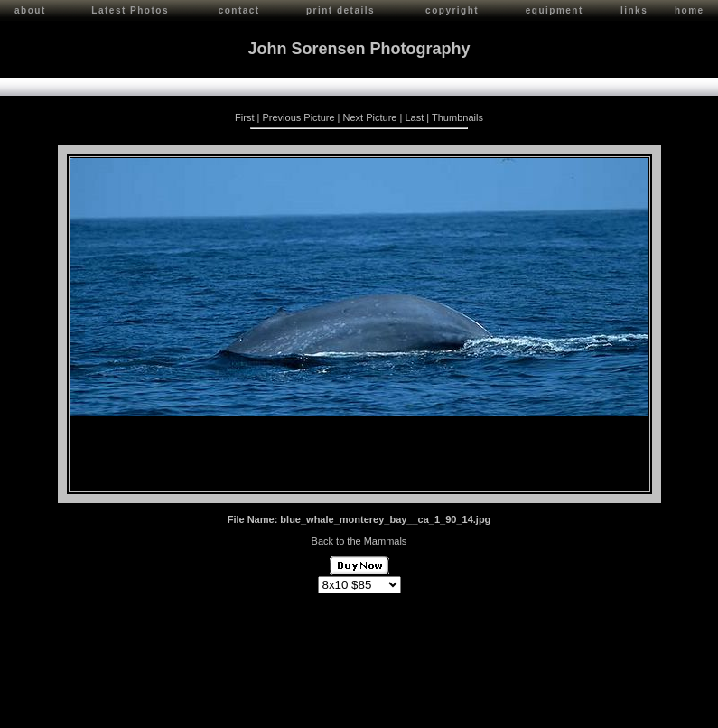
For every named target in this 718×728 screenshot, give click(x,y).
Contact (164, 707)
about (30, 10)
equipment (555, 10)
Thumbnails (457, 115)
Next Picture (370, 115)
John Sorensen (107, 707)
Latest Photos (130, 10)
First (244, 115)
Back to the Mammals (359, 538)
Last (414, 115)
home (690, 10)
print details (340, 10)
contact (239, 10)
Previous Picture (298, 115)
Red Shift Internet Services (652, 712)
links (634, 10)
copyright (452, 10)
